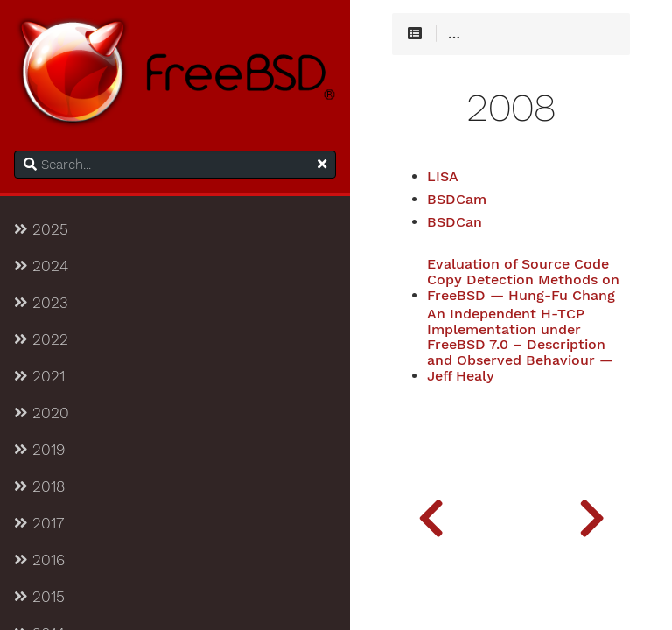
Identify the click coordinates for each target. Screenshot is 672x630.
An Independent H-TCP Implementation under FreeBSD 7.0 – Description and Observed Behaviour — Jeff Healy (520, 345)
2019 (39, 450)
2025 (41, 229)
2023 (41, 303)
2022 (41, 339)
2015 (39, 597)
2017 (39, 523)
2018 (39, 486)
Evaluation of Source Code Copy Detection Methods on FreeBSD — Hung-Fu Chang (523, 280)
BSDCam (457, 199)
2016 (39, 560)
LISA (443, 177)
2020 (42, 413)
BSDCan (455, 222)
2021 (39, 376)
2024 (41, 266)
